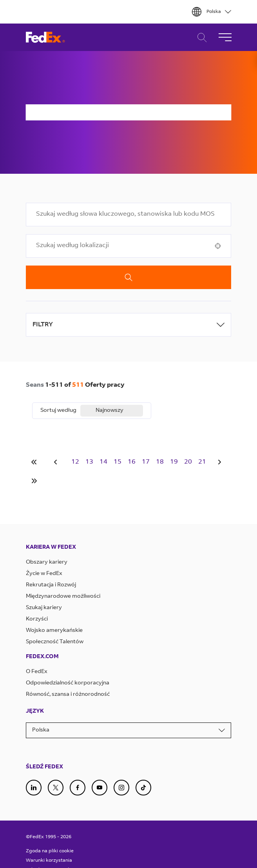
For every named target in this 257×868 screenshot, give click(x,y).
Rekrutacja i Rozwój (51, 585)
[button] (218, 246)
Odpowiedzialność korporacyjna (68, 683)
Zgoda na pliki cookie (50, 851)
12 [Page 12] (75, 462)
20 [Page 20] (188, 462)
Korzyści (37, 619)
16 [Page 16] (132, 462)
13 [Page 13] (89, 462)
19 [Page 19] (174, 462)
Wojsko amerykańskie (54, 631)
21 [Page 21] (202, 462)
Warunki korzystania (49, 861)
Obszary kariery (47, 562)
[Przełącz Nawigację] (225, 37)
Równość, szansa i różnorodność (68, 695)
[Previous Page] (57, 462)
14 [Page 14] (103, 462)
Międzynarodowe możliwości (63, 597)
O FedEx (37, 672)
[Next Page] (221, 462)
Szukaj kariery (44, 608)
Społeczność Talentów (55, 642)
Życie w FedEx (44, 574)
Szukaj (129, 277)
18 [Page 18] (160, 462)
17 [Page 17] (146, 462)
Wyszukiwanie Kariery (200, 37)
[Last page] (34, 481)
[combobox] (129, 215)
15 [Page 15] (118, 462)
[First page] (34, 462)
